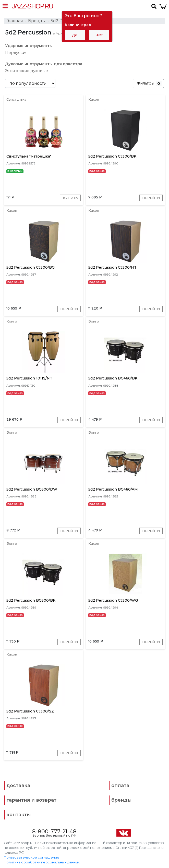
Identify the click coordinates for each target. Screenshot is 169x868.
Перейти (150, 198)
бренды (122, 798)
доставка (18, 783)
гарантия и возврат (31, 798)
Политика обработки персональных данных (42, 860)
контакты (19, 813)
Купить (70, 198)
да (75, 35)
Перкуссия (16, 52)
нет (99, 35)
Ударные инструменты (29, 46)
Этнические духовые (27, 71)
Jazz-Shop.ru (32, 6)
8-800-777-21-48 (54, 829)
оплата (120, 783)
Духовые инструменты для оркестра (44, 64)
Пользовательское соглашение (32, 856)
